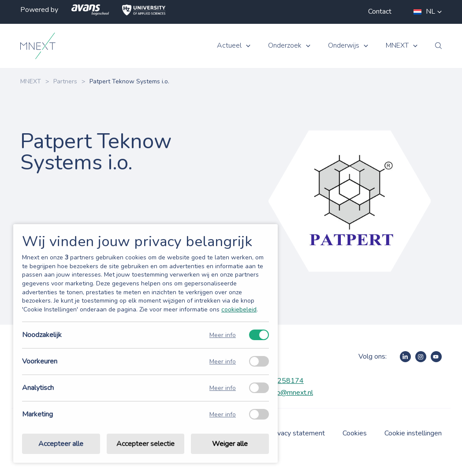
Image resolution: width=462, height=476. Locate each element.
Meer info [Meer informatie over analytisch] (223, 388)
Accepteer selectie (145, 444)
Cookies (355, 433)
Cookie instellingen (413, 433)
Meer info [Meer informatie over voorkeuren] (223, 362)
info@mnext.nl (291, 393)
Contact (380, 11)
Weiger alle (230, 444)
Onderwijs (344, 46)
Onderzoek (285, 46)
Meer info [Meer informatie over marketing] (223, 414)
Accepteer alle (61, 444)
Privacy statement (297, 433)
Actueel (229, 46)
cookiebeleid (239, 309)
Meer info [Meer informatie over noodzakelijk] (223, 335)
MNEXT (397, 46)
